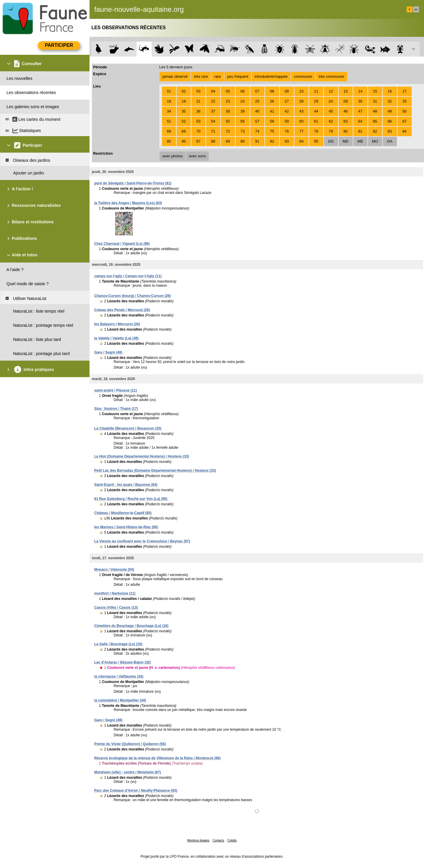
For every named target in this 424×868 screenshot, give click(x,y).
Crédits (232, 840)
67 (404, 121)
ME (360, 141)
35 (184, 111)
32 (390, 101)
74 (257, 131)
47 (360, 111)
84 (404, 131)
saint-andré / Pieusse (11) (116, 390)
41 (272, 111)
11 (316, 91)
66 (390, 121)
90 (243, 141)
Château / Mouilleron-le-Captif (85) (123, 513)
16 (390, 91)
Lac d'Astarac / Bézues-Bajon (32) (122, 662)
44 (316, 111)
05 (228, 91)
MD (346, 141)
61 (316, 121)
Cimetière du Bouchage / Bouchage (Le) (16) (131, 626)
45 (331, 111)
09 (287, 91)
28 (302, 101)
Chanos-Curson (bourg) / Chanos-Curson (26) (132, 296)
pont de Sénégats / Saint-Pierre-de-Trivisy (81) (133, 183)
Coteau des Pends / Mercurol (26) (122, 310)
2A (331, 101)
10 (302, 91)
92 (272, 141)
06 (243, 91)
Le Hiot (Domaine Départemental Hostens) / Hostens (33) (142, 456)
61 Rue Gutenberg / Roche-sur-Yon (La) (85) (131, 499)
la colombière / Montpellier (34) (120, 700)
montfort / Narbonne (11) (115, 593)
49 (390, 111)
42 (287, 111)
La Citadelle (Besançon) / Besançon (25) (128, 428)
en (416, 9)
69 (184, 131)
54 (213, 121)
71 (213, 131)
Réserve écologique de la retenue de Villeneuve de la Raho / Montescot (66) (157, 758)
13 (345, 91)
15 (375, 91)
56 (243, 121)
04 (213, 91)
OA (390, 141)
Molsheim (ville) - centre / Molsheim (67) (128, 772)
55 (228, 121)
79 (331, 131)
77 (302, 131)
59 (287, 121)
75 (272, 131)
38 (228, 111)
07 (257, 91)
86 (184, 141)
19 (184, 101)
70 (198, 131)
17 (404, 91)
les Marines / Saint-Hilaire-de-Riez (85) (126, 527)
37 (213, 111)
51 (169, 121)
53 (198, 121)
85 (169, 141)
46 (345, 111)
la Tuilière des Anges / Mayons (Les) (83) (128, 203)
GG (331, 141)
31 (375, 101)
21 (198, 101)
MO (375, 141)
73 (243, 131)
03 (198, 91)
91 (257, 141)
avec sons (198, 156)
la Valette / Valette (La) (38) (116, 338)
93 (287, 141)
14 (360, 91)
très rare (201, 76)
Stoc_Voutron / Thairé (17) (116, 409)
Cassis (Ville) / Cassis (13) (116, 608)
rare (217, 76)
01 (169, 91)
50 (404, 111)
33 (404, 101)
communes (303, 76)
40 (257, 111)
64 (360, 121)
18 (169, 101)
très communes (331, 76)
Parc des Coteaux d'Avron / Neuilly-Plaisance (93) (136, 791)
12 (331, 91)
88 (213, 141)
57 (257, 121)
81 (360, 131)
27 (287, 101)
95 (316, 141)
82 (375, 131)
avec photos (172, 156)
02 (184, 91)
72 (228, 131)
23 (228, 101)
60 (302, 121)
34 (169, 111)
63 (345, 121)
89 (228, 141)
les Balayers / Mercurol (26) (117, 324)
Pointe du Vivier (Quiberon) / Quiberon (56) (130, 744)
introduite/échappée (271, 76)
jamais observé (175, 76)
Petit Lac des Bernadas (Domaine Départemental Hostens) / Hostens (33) (155, 471)
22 (213, 101)
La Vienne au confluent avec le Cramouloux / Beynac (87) (142, 541)
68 (169, 131)
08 (272, 91)
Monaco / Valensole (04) (114, 570)
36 (198, 111)
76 (287, 131)
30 (360, 101)
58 (272, 121)
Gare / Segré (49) (108, 352)
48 (375, 111)
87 (198, 141)
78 (316, 131)
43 (302, 111)
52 (184, 121)
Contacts (218, 840)
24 (243, 101)
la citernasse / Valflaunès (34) (119, 676)
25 (257, 101)
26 (272, 101)
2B (346, 101)
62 (331, 121)
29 (316, 101)
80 (345, 131)
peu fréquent (238, 76)
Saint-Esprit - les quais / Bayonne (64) (126, 485)
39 (243, 111)
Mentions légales (198, 840)
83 (390, 131)
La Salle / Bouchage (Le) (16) (118, 644)
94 (302, 141)
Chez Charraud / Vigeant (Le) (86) (122, 244)
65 (375, 121)
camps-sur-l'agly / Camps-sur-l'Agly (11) (128, 276)
